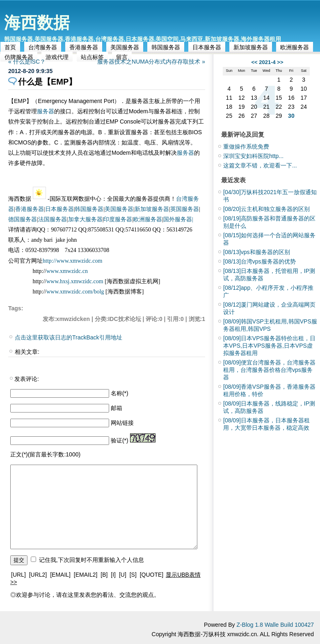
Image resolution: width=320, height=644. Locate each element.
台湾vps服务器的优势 (259, 261)
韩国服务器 (166, 47)
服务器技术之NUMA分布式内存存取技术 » (151, 62)
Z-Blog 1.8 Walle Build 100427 (275, 625)
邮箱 (117, 408)
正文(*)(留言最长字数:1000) (45, 454)
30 (291, 116)
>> (280, 62)
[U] (123, 575)
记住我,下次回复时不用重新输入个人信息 (91, 560)
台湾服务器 (43, 47)
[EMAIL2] (86, 575)
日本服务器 (207, 47)
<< (254, 62)
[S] (133, 575)
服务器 (46, 111)
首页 (10, 47)
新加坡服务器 (251, 47)
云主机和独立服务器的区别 (266, 209)
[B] (104, 575)
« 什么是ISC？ (27, 62)
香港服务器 (84, 47)
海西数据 (37, 23)
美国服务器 (125, 47)
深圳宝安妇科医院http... (253, 156)
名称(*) (120, 393)
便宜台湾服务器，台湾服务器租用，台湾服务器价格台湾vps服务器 (269, 370)
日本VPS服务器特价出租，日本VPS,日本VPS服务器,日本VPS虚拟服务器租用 (269, 346)
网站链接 (122, 423)
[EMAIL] (60, 575)
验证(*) (120, 440)
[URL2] (38, 575)
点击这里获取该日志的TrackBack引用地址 (69, 337)
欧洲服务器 (295, 47)
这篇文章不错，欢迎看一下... (260, 165)
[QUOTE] (152, 575)
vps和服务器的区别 (257, 252)
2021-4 (267, 62)
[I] (113, 575)
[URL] (18, 575)
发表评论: (27, 379)
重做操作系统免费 (246, 147)
